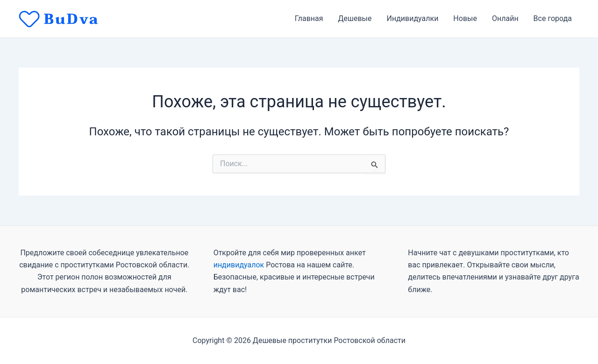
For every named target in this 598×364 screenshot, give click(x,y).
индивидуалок (239, 265)
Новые (465, 18)
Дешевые (355, 18)
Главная (309, 18)
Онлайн (505, 18)
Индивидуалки (413, 18)
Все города (553, 18)
